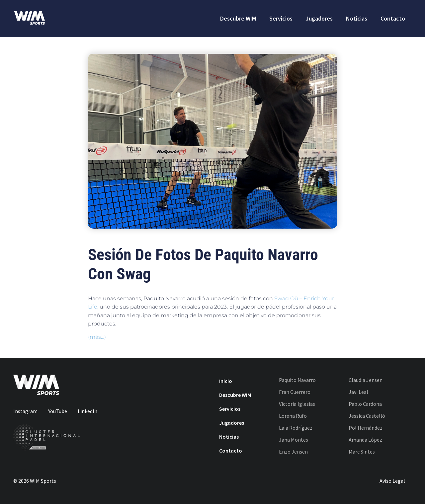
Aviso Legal (392, 481)
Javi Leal (358, 392)
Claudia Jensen (366, 380)
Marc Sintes (362, 452)
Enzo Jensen (293, 452)
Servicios (281, 18)
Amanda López (365, 440)
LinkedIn (87, 411)
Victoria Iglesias (297, 404)
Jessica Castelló (367, 416)
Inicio (226, 381)
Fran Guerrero (295, 392)
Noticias (357, 18)
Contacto (393, 18)
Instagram (25, 411)
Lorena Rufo (293, 416)
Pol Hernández (366, 428)
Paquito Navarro (297, 380)
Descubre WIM (238, 18)
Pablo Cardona (365, 404)
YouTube (58, 411)
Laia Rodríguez (296, 428)
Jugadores (319, 18)
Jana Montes (294, 440)
